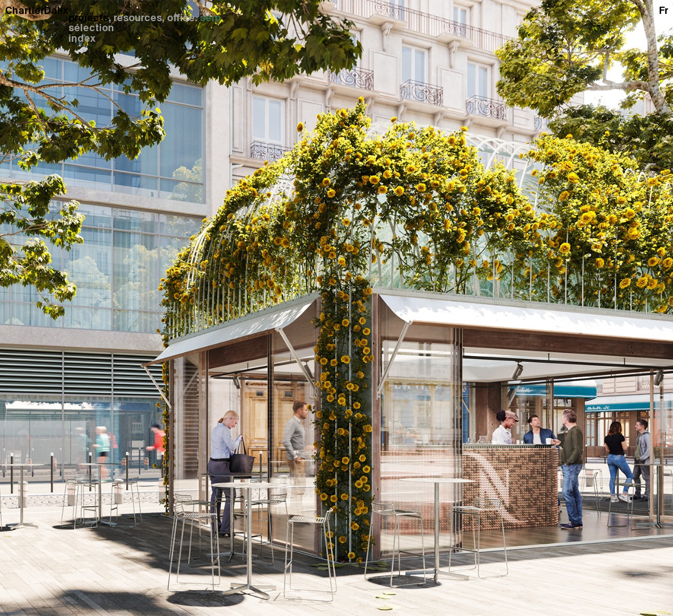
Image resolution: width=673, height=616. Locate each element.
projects (89, 18)
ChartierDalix (37, 10)
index (82, 38)
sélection (91, 28)
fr (664, 10)
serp (210, 18)
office (181, 18)
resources (138, 18)
